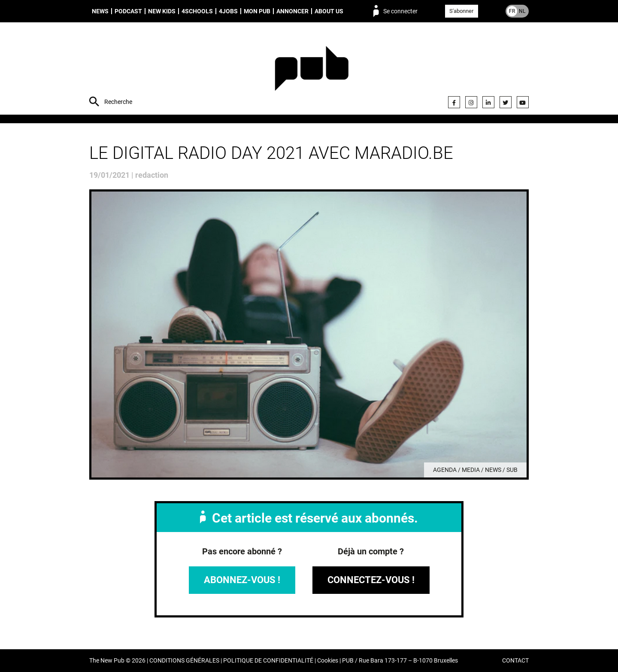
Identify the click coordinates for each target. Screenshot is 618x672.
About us (329, 11)
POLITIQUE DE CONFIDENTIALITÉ (268, 661)
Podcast (128, 11)
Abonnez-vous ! (242, 580)
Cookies (328, 661)
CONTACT (515, 661)
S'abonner (461, 11)
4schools (197, 11)
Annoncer (292, 11)
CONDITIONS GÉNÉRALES (184, 661)
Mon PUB (257, 11)
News (100, 11)
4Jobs (228, 11)
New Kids (162, 11)
